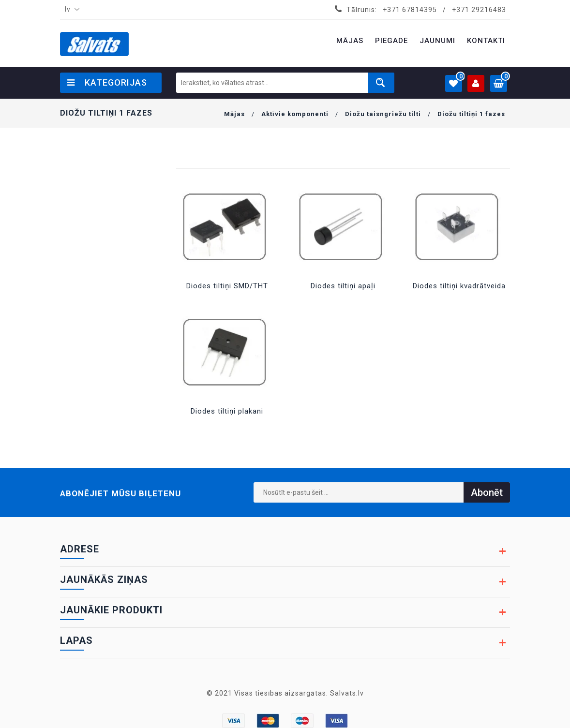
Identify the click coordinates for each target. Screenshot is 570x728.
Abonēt (487, 492)
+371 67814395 (410, 10)
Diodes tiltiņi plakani (227, 411)
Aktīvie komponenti (295, 114)
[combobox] (70, 10)
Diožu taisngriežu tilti (383, 114)
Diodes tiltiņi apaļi (343, 286)
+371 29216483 (479, 10)
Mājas (234, 114)
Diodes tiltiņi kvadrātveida (459, 286)
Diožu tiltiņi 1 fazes (471, 114)
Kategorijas (107, 82)
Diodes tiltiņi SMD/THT (227, 286)
